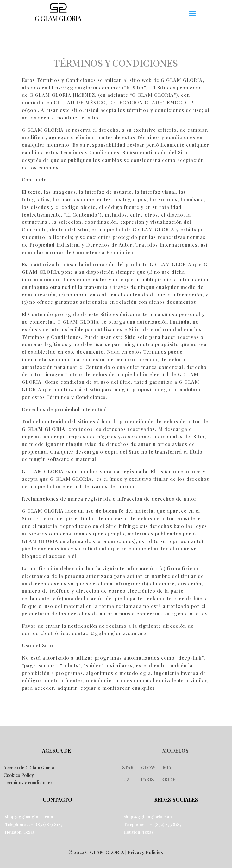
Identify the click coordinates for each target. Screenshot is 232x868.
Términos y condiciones (28, 782)
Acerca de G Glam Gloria (29, 768)
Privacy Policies (145, 852)
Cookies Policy (19, 775)
